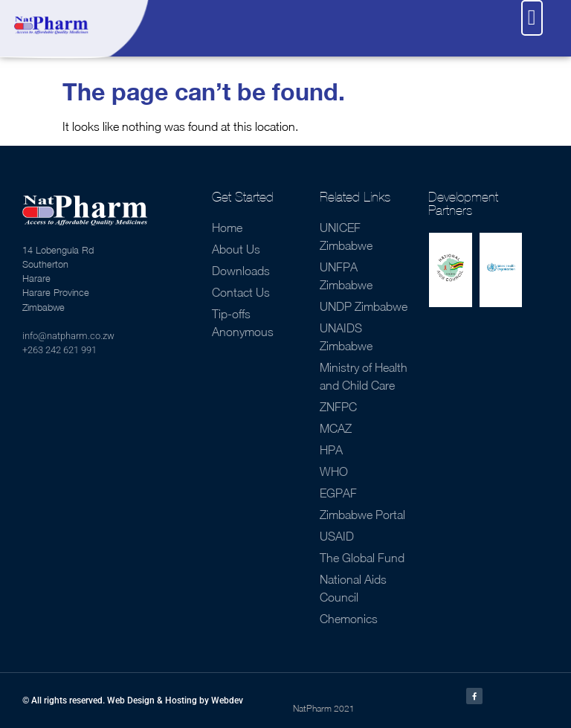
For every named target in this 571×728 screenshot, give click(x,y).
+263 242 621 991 (59, 350)
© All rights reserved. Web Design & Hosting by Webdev (133, 700)
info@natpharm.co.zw (68, 336)
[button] (532, 18)
